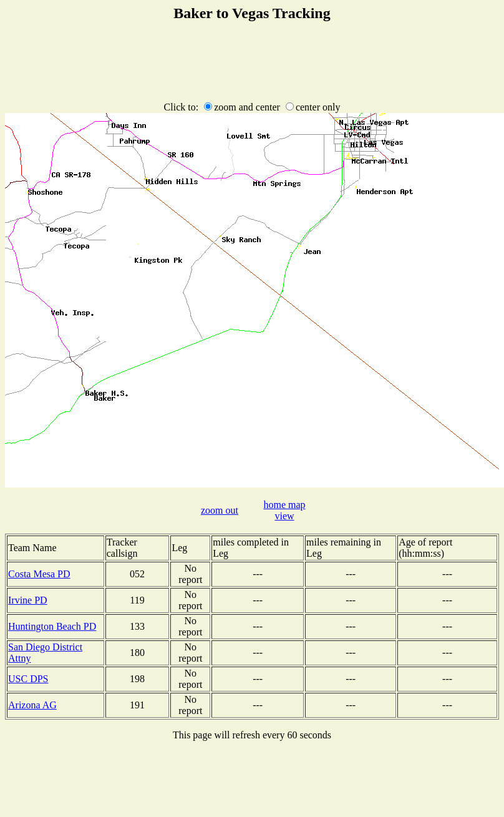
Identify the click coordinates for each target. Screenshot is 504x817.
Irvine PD (28, 600)
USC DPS (28, 679)
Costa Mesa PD (39, 574)
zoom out (220, 510)
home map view (284, 510)
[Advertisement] (252, 62)
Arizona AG (32, 705)
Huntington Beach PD (52, 626)
